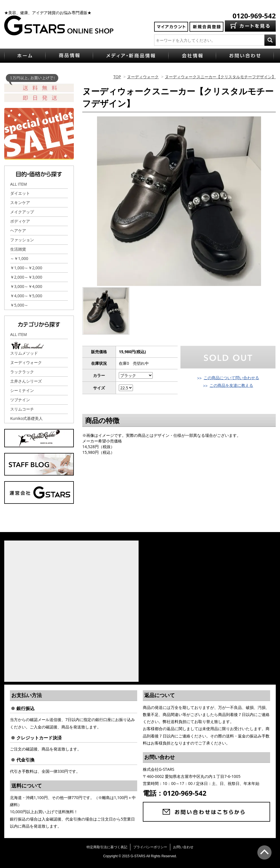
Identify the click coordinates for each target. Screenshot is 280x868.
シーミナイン (22, 390)
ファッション (22, 240)
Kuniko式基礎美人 (26, 418)
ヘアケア (18, 230)
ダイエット (20, 193)
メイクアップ (22, 212)
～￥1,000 (19, 258)
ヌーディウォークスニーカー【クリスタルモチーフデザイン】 (220, 77)
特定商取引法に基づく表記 (107, 847)
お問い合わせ (183, 847)
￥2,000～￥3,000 (26, 277)
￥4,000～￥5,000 (26, 296)
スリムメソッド (24, 353)
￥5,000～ (19, 305)
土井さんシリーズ (26, 381)
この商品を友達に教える (231, 385)
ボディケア (20, 221)
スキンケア (20, 202)
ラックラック (22, 372)
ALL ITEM (19, 184)
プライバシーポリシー (150, 847)
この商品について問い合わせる (231, 378)
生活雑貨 (18, 249)
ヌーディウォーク (143, 77)
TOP (117, 77)
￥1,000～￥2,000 (26, 268)
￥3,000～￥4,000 (26, 286)
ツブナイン (20, 400)
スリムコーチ (22, 409)
